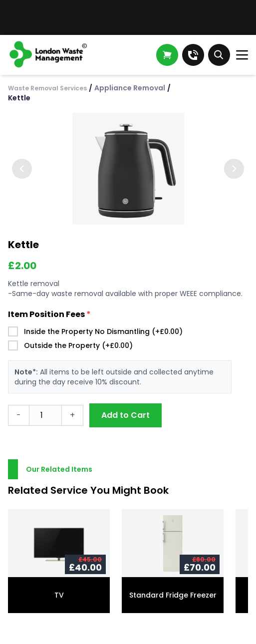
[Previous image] (22, 169)
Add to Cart (126, 415)
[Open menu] (242, 55)
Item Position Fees (49, 314)
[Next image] (234, 169)
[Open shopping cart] (167, 55)
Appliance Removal (130, 88)
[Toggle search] (219, 55)
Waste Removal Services (47, 88)
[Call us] (193, 55)
